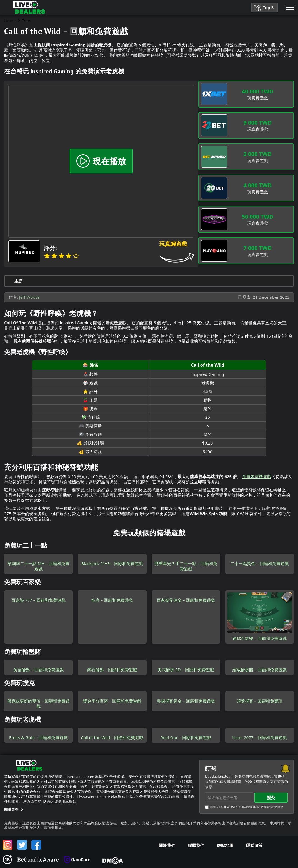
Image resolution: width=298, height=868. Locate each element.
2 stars (54, 256)
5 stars (76, 256)
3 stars (61, 256)
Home (10, 21)
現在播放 (101, 161)
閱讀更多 (11, 809)
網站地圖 (225, 845)
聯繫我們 (196, 845)
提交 (271, 797)
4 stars (69, 256)
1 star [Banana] (47, 256)
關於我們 (167, 845)
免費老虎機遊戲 (257, 476)
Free (26, 21)
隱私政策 (254, 845)
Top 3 (264, 8)
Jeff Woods (30, 297)
